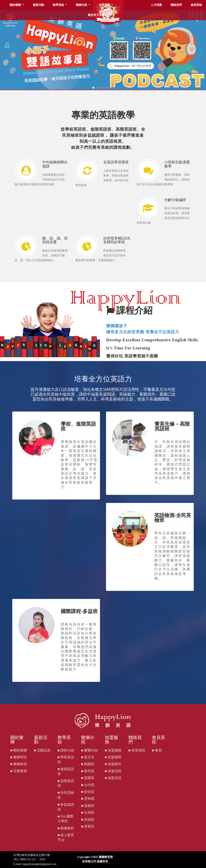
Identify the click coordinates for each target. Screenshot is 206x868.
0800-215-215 (28, 859)
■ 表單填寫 (137, 750)
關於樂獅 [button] (16, 5)
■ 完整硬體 (19, 771)
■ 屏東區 (88, 826)
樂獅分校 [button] (82, 5)
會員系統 (196, 5)
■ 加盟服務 (113, 750)
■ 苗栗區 (88, 778)
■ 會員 (157, 750)
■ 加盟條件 (113, 764)
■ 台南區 (88, 813)
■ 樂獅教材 (66, 828)
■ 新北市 (88, 757)
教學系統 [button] (59, 5)
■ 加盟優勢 (113, 757)
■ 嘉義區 (88, 806)
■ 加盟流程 (113, 771)
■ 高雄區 (88, 820)
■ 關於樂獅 (19, 750)
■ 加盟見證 (113, 778)
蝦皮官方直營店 (98, 15)
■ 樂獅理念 (19, 757)
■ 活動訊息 (42, 750)
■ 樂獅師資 (19, 764)
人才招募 (156, 5)
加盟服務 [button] (105, 5)
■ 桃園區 (88, 764)
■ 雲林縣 (88, 799)
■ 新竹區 (88, 771)
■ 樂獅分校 (89, 750)
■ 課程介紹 (66, 750)
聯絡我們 (176, 5)
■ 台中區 (88, 785)
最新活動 (38, 5)
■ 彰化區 (88, 792)
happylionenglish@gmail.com (40, 864)
